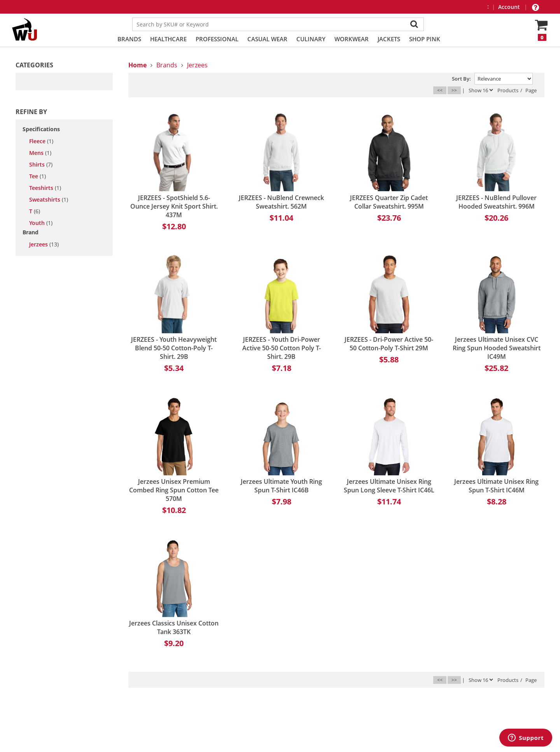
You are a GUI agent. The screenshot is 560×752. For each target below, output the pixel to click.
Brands (129, 39)
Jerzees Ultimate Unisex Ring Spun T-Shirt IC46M (496, 486)
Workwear (352, 39)
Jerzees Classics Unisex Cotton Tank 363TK (174, 627)
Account (510, 7)
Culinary (311, 39)
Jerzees (44, 244)
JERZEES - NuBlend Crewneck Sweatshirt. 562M (281, 202)
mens (40, 153)
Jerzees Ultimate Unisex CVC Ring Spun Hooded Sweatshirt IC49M (497, 348)
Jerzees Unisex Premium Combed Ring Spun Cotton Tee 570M (174, 490)
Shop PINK (425, 39)
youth (41, 223)
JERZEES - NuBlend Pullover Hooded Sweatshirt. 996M (496, 202)
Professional (217, 39)
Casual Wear (267, 39)
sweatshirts (49, 200)
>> (454, 90)
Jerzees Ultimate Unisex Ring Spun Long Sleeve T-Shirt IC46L (389, 486)
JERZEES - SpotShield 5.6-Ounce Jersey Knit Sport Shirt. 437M (174, 206)
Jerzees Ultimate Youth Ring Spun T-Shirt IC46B (281, 486)
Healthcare (168, 39)
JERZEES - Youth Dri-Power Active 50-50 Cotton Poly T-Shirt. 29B (282, 348)
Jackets (389, 39)
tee (38, 176)
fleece (41, 141)
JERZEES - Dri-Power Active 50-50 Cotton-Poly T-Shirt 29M (389, 344)
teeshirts (45, 188)
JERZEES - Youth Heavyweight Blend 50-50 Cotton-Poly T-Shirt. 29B (174, 348)
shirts (41, 165)
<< (440, 90)
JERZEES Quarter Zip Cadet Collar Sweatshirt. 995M (389, 202)
